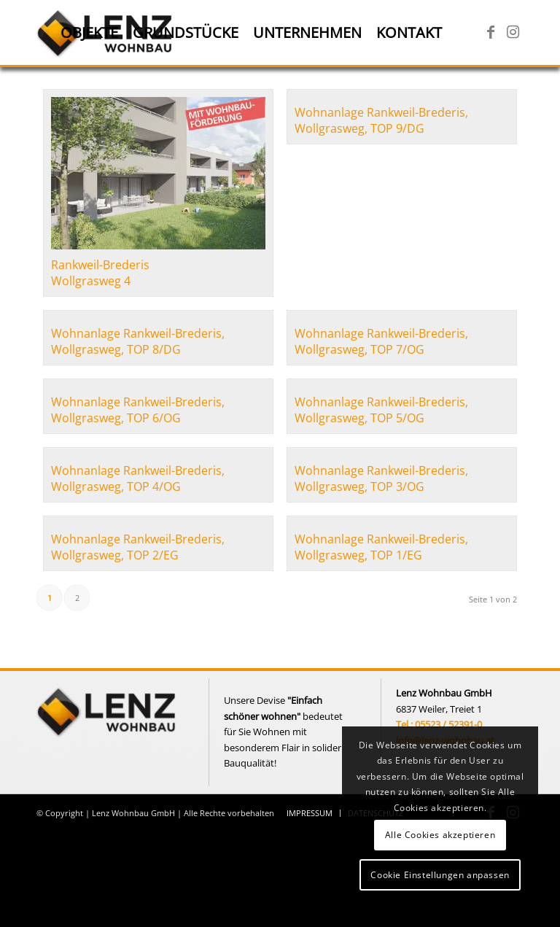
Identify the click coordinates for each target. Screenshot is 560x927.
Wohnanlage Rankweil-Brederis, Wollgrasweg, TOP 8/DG (138, 341)
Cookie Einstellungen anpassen (440, 875)
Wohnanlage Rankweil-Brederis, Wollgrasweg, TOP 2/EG (138, 547)
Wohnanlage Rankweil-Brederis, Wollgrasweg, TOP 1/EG (381, 547)
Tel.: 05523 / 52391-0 (439, 724)
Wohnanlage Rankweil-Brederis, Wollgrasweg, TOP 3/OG (381, 478)
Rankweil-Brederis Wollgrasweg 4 (100, 273)
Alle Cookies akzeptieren (440, 835)
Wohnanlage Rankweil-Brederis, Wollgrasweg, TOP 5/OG (381, 410)
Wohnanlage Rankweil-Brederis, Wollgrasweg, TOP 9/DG (381, 120)
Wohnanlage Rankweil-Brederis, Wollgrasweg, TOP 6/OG (138, 410)
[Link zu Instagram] (513, 32)
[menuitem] (89, 33)
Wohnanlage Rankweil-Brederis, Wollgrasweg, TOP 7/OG (381, 341)
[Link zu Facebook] (491, 32)
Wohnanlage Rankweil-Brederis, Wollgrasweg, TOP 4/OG (138, 478)
